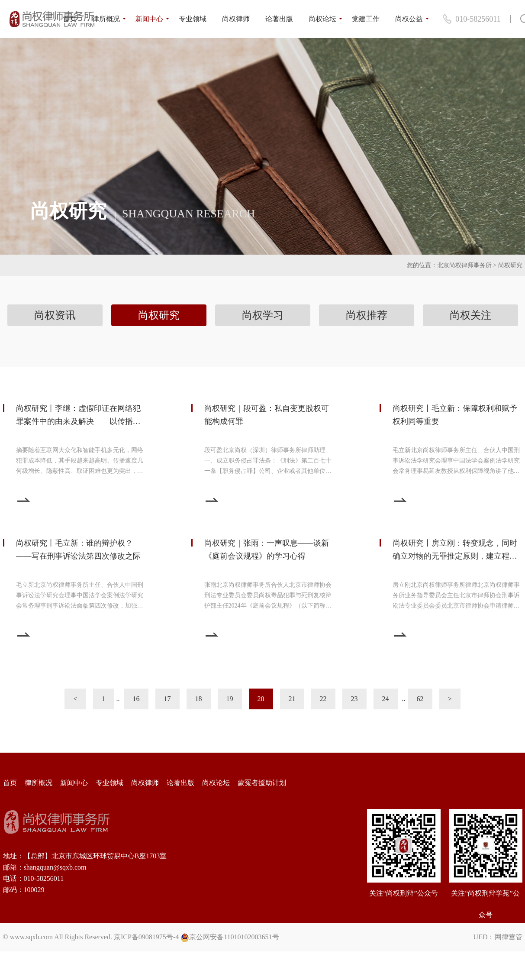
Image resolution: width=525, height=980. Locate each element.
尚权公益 (409, 19)
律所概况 (106, 19)
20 (261, 699)
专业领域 (193, 19)
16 (136, 699)
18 (199, 699)
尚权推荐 (367, 315)
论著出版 (279, 19)
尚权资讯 (55, 315)
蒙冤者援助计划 (262, 783)
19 (230, 699)
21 (292, 699)
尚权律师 (236, 19)
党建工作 (366, 19)
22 (323, 699)
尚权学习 (263, 315)
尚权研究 (510, 265)
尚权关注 (470, 315)
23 (354, 699)
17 (167, 699)
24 (386, 699)
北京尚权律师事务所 (464, 265)
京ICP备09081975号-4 (146, 937)
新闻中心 (149, 19)
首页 (70, 19)
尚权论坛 (322, 19)
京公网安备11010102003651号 (234, 937)
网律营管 (509, 937)
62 (420, 699)
